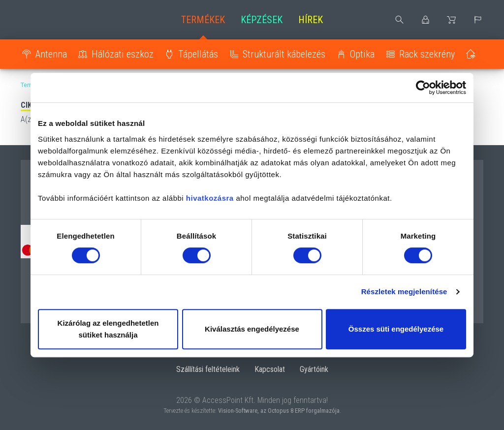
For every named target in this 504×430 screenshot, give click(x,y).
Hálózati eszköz (123, 54)
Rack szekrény (427, 54)
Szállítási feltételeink (208, 369)
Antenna (51, 54)
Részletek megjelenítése (404, 292)
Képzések (262, 20)
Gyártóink (314, 369)
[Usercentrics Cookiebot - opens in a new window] (423, 88)
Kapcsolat (270, 369)
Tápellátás (198, 54)
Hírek (311, 20)
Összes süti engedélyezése (396, 329)
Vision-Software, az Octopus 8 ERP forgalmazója (279, 411)
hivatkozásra (210, 198)
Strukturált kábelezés (284, 54)
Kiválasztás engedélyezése (252, 329)
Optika (362, 54)
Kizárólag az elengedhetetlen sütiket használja (108, 329)
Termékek (203, 20)
